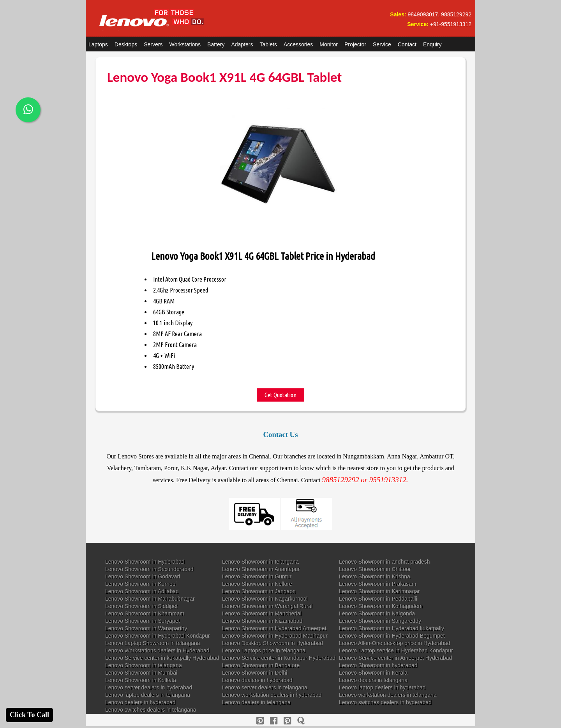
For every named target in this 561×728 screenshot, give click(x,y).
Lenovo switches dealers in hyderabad (385, 702)
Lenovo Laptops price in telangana (264, 650)
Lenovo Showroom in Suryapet (142, 621)
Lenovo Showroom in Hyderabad (145, 562)
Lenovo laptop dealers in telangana (148, 695)
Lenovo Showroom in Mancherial (262, 613)
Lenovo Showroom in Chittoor (375, 569)
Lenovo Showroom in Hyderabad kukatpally (392, 628)
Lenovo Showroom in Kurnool (141, 584)
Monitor (329, 44)
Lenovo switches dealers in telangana (151, 710)
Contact (407, 44)
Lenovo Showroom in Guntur (257, 576)
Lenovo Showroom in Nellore (257, 584)
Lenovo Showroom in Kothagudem (381, 606)
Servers (153, 44)
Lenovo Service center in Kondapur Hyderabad (279, 658)
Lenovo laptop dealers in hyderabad (382, 687)
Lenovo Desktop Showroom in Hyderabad (273, 643)
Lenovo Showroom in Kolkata (141, 680)
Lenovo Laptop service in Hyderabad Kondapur (396, 650)
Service (382, 44)
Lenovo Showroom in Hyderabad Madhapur (275, 636)
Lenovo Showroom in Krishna (375, 576)
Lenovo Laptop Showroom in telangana (153, 643)
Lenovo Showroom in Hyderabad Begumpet (392, 636)
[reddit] (287, 721)
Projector (355, 44)
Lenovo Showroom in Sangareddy (380, 621)
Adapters (242, 44)
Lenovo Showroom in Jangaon (259, 591)
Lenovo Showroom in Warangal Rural (267, 606)
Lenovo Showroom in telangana (260, 562)
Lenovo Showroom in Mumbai (141, 673)
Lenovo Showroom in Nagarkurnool (265, 599)
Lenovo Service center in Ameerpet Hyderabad (395, 658)
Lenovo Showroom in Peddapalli (378, 599)
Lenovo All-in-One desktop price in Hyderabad (395, 643)
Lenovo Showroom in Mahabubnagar (150, 599)
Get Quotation (280, 395)
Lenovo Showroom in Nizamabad (262, 621)
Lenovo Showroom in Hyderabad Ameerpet (274, 628)
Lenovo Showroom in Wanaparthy (146, 628)
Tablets (268, 44)
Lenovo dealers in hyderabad (257, 680)
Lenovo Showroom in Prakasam (378, 584)
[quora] (301, 721)
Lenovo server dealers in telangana (265, 687)
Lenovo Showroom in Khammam (145, 613)
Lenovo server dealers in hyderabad (149, 687)
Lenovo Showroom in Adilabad (142, 591)
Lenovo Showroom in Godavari (143, 576)
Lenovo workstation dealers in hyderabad (272, 695)
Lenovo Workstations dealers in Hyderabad (157, 650)
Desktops (126, 44)
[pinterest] (260, 721)
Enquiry (432, 44)
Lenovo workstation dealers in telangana (388, 695)
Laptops (98, 44)
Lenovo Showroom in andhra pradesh (385, 562)
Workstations (185, 44)
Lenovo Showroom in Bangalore (261, 665)
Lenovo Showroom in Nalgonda (377, 613)
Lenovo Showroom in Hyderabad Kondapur (158, 636)
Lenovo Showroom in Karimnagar (379, 591)
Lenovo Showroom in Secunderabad (149, 569)
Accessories (298, 44)
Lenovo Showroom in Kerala (373, 673)
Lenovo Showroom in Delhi (255, 673)
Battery (216, 44)
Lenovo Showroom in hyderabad (378, 665)
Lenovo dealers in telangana (373, 680)
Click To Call (29, 715)
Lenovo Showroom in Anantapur (261, 569)
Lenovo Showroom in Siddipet (141, 606)
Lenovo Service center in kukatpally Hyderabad (162, 658)
